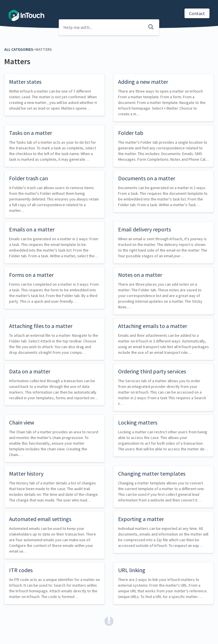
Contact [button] (197, 13)
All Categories (19, 49)
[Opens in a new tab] (109, 621)
